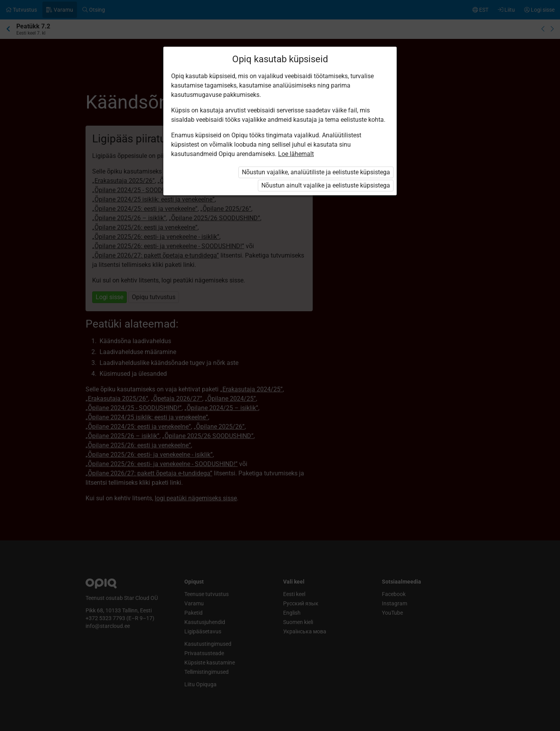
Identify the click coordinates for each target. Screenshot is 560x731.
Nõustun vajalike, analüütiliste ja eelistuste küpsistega (316, 172)
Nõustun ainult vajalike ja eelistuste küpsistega (326, 185)
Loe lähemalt (296, 154)
